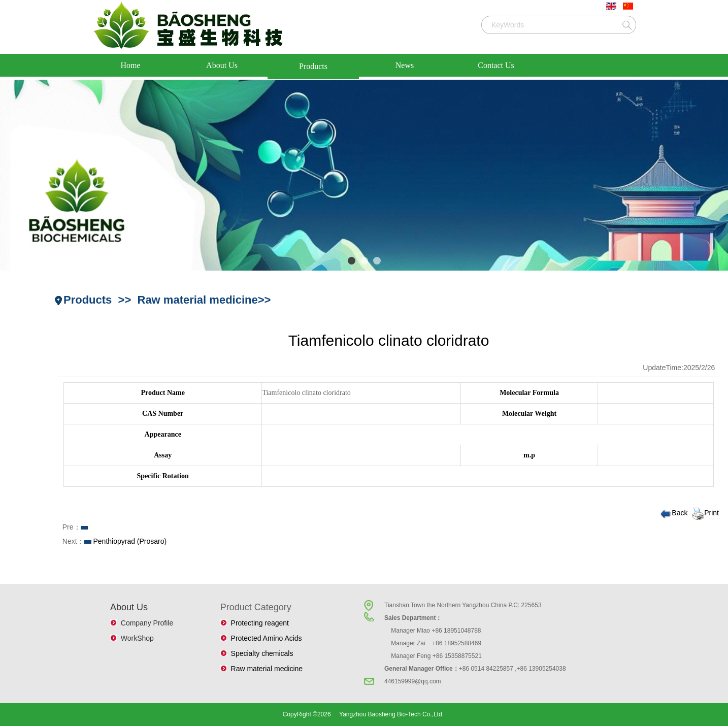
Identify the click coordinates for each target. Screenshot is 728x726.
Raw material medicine (265, 669)
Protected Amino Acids (264, 638)
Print (705, 513)
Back (673, 513)
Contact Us (496, 65)
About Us (222, 65)
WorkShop (135, 638)
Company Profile (145, 623)
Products (313, 66)
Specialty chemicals (260, 653)
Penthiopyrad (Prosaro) (130, 541)
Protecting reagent (258, 623)
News (405, 65)
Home (130, 65)
